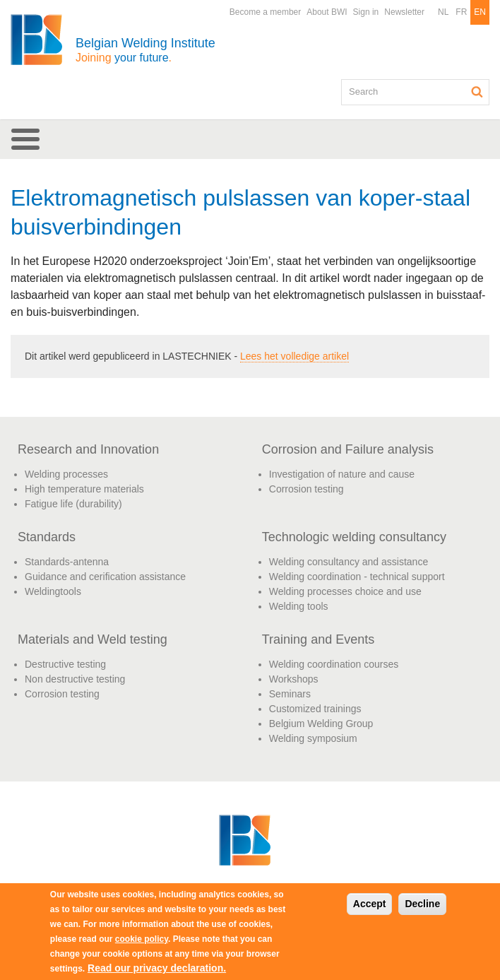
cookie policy (142, 939)
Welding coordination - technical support (357, 577)
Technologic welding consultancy (354, 537)
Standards (47, 537)
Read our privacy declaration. (157, 968)
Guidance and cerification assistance (105, 577)
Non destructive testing (75, 679)
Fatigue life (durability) (73, 504)
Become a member (265, 12)
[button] (250, 139)
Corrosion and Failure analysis (348, 449)
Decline (422, 904)
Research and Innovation (88, 449)
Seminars (290, 694)
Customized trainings (315, 709)
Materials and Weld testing (93, 639)
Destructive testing (65, 664)
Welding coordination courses (334, 664)
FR (461, 12)
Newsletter (404, 12)
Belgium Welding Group (321, 724)
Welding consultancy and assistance (349, 562)
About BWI (327, 12)
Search (477, 92)
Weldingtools (53, 591)
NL (443, 12)
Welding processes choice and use (345, 591)
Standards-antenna (67, 562)
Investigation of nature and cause (342, 474)
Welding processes (66, 474)
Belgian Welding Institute (145, 50)
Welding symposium (313, 738)
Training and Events (318, 639)
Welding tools (299, 606)
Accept (370, 904)
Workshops (294, 679)
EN (480, 12)
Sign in (366, 12)
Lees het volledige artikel (294, 356)
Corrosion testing (306, 489)
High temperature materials (84, 489)
